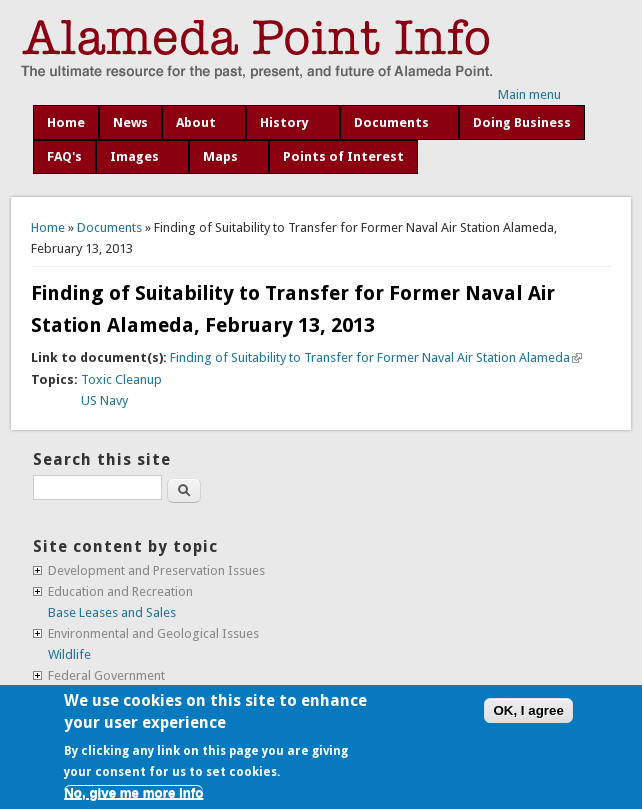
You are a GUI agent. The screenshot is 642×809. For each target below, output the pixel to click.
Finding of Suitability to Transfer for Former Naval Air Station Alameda (376, 357)
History (284, 122)
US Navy (104, 400)
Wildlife (69, 654)
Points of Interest (343, 156)
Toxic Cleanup (121, 379)
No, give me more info (133, 792)
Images (134, 156)
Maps (220, 156)
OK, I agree (528, 710)
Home (66, 122)
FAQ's (64, 156)
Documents (391, 122)
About (196, 122)
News (130, 122)
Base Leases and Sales (112, 612)
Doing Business (522, 122)
